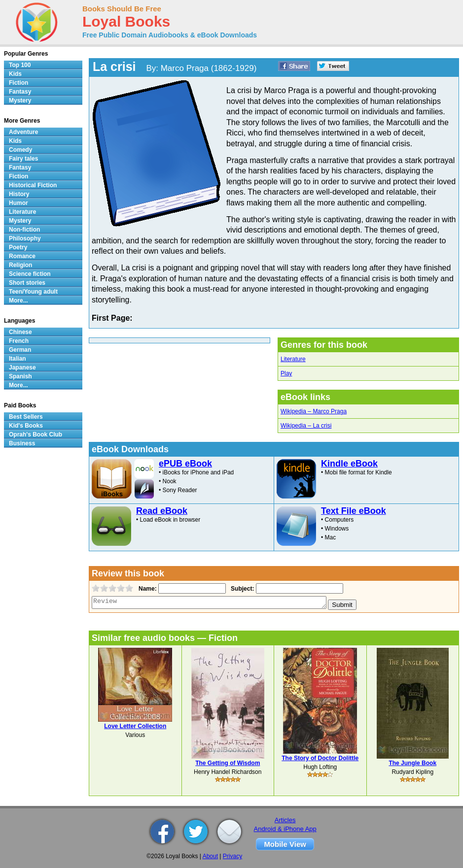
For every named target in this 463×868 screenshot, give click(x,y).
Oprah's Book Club (36, 434)
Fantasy (20, 92)
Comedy (20, 150)
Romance (22, 256)
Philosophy (25, 238)
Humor (18, 203)
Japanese (22, 367)
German (20, 350)
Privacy (232, 856)
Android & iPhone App (285, 829)
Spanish (20, 376)
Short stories (27, 283)
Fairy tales (23, 159)
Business (22, 443)
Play (286, 373)
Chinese (20, 332)
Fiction (18, 83)
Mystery (20, 100)
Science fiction (30, 274)
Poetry (18, 247)
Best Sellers (26, 417)
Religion (20, 265)
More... (18, 300)
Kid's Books (26, 426)
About (210, 856)
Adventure (23, 132)
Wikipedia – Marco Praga (314, 411)
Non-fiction (24, 230)
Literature (293, 359)
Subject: (241, 589)
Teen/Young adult (33, 292)
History (19, 194)
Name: (147, 589)
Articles (285, 820)
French (19, 341)
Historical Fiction (33, 185)
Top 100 (20, 65)
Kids (15, 74)
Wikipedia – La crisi (306, 426)
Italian (18, 359)
